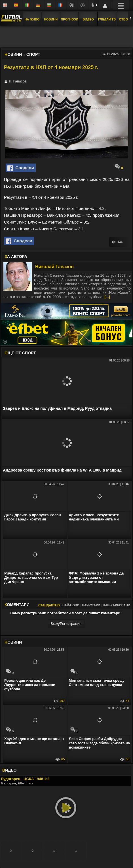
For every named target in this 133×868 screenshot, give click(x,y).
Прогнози (69, 19)
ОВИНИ (13, 642)
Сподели (21, 168)
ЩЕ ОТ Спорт (20, 353)
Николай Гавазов (54, 267)
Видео (88, 19)
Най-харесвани (116, 605)
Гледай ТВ (107, 19)
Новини (51, 19)
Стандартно (49, 605)
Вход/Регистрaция (66, 624)
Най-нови (71, 605)
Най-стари (91, 605)
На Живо (32, 19)
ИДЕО (9, 770)
